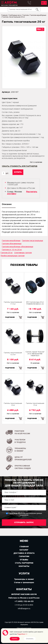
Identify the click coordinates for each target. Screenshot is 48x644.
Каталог (24, 550)
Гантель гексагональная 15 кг (35, 404)
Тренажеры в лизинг (24, 579)
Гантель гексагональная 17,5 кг (13, 303)
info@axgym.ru (24, 609)
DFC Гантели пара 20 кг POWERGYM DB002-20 (35, 303)
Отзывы (24, 560)
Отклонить (30, 639)
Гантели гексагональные (32, 241)
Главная (4, 15)
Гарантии (24, 557)
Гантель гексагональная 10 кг (13, 404)
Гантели (26, 15)
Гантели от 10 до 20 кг (12, 250)
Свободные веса (15, 15)
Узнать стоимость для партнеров (20, 166)
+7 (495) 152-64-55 (24, 602)
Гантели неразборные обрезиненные (18, 247)
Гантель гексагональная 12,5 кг (13, 354)
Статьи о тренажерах (24, 583)
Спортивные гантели (23, 253)
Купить (20, 315)
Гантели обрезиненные (12, 244)
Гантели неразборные (38, 15)
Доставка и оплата (24, 553)
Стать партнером (24, 563)
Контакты (24, 566)
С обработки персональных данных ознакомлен (25, 514)
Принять (15, 639)
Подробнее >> (22, 634)
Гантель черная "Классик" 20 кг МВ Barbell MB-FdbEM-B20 (35, 354)
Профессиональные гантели (13, 256)
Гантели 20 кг (7, 253)
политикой (13, 513)
